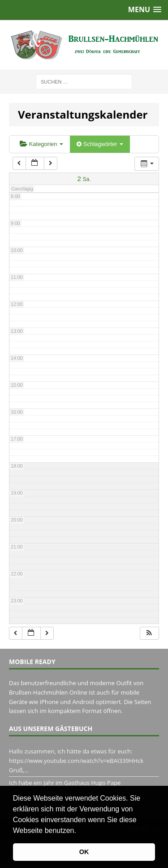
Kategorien (41, 144)
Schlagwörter (100, 144)
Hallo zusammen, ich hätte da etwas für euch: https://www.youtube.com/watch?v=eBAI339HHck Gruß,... (76, 761)
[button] (79, 831)
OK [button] (84, 852)
